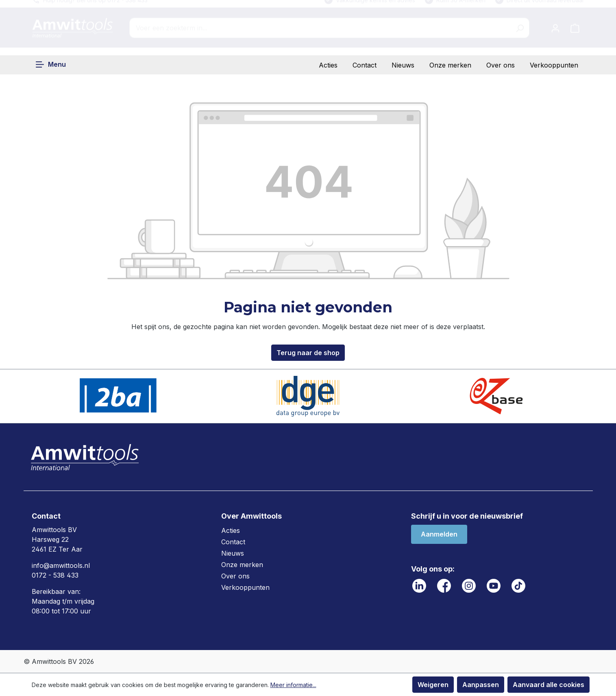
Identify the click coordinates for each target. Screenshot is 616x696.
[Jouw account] (555, 35)
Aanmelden (439, 534)
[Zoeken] (520, 35)
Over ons (501, 65)
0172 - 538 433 (55, 575)
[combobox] (320, 35)
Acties (328, 65)
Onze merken (450, 65)
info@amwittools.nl (61, 565)
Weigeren (433, 685)
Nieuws (403, 65)
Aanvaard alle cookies (549, 685)
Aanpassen (481, 685)
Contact (365, 65)
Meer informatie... (293, 685)
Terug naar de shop (308, 353)
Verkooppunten (554, 65)
